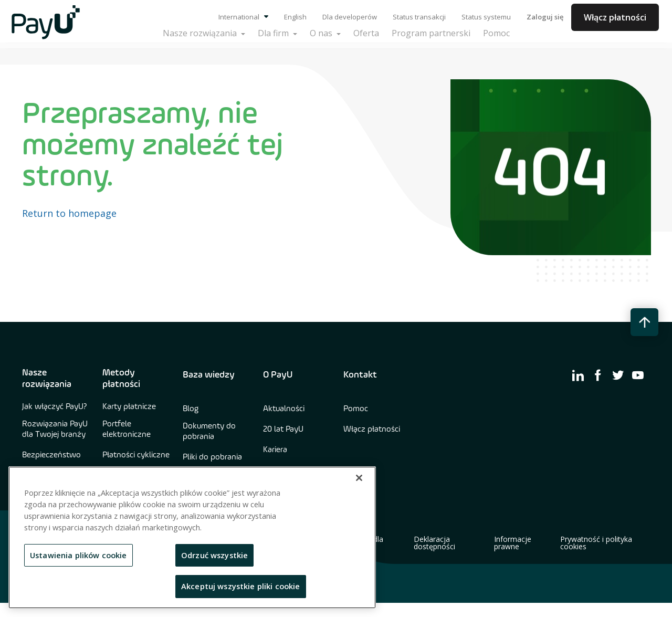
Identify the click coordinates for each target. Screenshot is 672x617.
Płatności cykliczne (136, 455)
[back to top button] (644, 322)
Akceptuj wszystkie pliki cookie (241, 586)
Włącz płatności (615, 17)
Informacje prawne (513, 543)
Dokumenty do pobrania (209, 432)
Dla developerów (350, 17)
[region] (192, 537)
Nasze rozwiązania (47, 379)
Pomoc (356, 409)
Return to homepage (69, 213)
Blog (191, 409)
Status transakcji (419, 17)
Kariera (275, 450)
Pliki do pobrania (212, 457)
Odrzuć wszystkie (214, 555)
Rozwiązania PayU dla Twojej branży (55, 430)
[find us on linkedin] (578, 375)
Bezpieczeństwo (51, 455)
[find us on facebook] (598, 375)
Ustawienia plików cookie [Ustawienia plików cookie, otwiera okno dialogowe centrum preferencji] (78, 555)
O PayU (278, 375)
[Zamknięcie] (359, 478)
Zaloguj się (545, 17)
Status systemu (486, 17)
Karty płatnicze (129, 407)
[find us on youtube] (638, 375)
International (243, 17)
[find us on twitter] (618, 375)
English (295, 17)
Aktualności (284, 409)
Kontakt (360, 375)
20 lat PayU (283, 430)
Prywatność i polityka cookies (596, 543)
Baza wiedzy (209, 375)
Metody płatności (121, 379)
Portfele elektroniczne (127, 430)
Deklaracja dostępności (434, 543)
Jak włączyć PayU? (55, 407)
